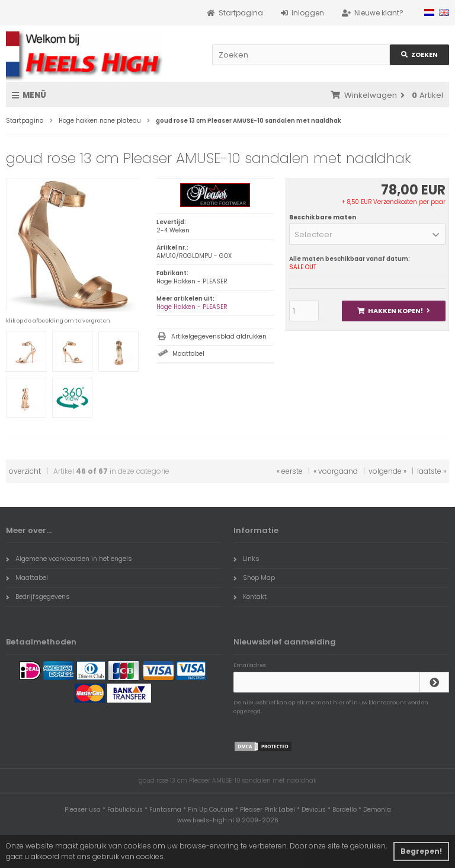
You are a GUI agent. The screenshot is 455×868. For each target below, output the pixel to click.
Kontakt (250, 596)
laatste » (432, 471)
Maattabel (188, 354)
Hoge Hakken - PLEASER (192, 307)
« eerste (290, 471)
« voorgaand (336, 471)
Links (246, 559)
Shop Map (254, 577)
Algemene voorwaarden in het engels (69, 559)
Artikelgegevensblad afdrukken (219, 336)
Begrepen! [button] (421, 851)
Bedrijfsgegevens (38, 596)
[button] (367, 234)
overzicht (25, 471)
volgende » (387, 471)
